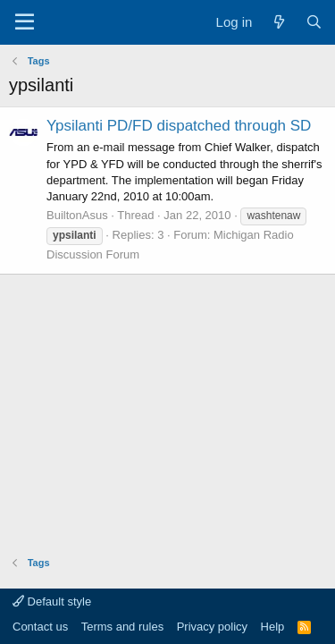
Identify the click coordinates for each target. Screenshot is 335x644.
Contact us (40, 627)
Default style (52, 602)
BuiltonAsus (77, 215)
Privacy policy (212, 627)
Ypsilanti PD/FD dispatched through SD (179, 126)
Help (273, 627)
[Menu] (25, 22)
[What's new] (278, 22)
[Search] (314, 22)
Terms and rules (122, 627)
